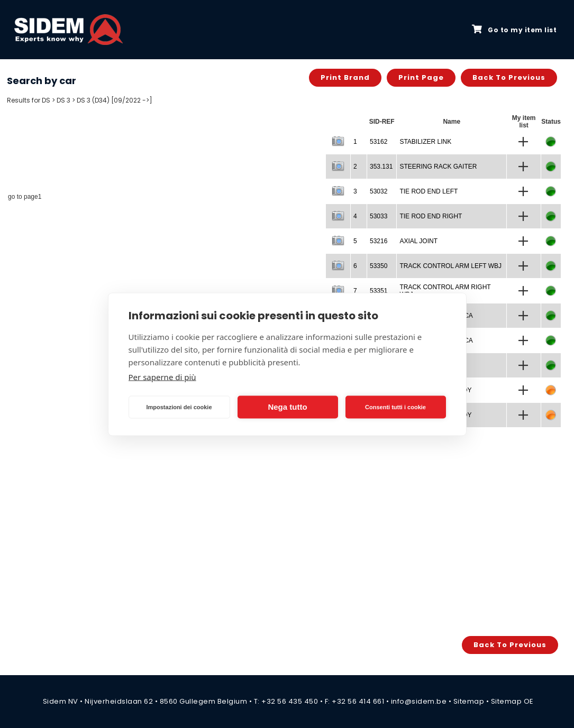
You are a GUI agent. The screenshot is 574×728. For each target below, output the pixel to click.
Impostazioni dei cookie (179, 407)
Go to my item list (514, 30)
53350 (379, 266)
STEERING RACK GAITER (438, 167)
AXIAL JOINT (418, 241)
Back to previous (509, 77)
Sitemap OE (512, 701)
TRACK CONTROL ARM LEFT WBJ (450, 266)
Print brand (345, 77)
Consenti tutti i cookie (395, 407)
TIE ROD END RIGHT (431, 216)
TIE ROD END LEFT (429, 191)
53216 (379, 241)
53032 (379, 191)
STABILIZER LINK (425, 142)
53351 (379, 291)
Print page (421, 77)
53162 (379, 142)
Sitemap (469, 701)
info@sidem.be (419, 701)
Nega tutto (287, 407)
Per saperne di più (162, 376)
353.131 (381, 167)
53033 (379, 216)
